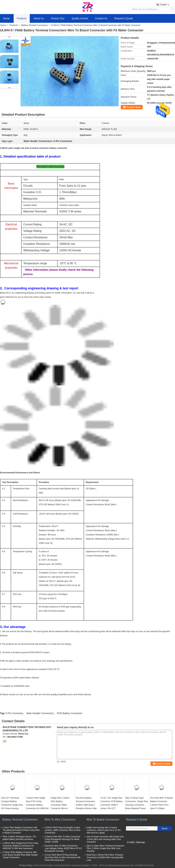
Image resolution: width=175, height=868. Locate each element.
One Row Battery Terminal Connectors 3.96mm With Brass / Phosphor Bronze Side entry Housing (86, 805)
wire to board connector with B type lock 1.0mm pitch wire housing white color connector (105, 839)
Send (164, 828)
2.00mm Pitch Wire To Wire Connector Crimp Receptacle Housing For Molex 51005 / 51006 (62, 839)
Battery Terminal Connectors (34, 25)
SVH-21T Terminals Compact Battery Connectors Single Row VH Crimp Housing (12, 803)
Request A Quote (124, 18)
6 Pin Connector (14, 713)
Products (22, 18)
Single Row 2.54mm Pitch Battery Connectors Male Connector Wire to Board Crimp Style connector (60, 807)
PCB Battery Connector (70, 713)
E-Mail (131, 842)
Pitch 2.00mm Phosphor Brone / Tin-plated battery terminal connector (20, 838)
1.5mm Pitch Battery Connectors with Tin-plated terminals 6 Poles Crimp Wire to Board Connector (21, 830)
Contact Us (101, 18)
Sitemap (140, 842)
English (165, 5)
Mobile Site (132, 847)
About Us (39, 18)
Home (6, 18)
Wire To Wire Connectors (60, 820)
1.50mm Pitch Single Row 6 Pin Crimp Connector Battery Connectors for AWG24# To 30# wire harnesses (37, 805)
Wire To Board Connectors (103, 820)
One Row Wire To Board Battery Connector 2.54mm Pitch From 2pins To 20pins (161, 803)
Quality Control (80, 18)
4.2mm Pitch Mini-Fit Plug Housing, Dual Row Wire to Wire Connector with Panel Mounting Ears (63, 857)
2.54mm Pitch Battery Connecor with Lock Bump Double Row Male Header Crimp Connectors (20, 855)
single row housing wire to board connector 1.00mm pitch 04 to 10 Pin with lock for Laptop (104, 830)
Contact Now (133, 107)
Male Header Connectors (40, 713)
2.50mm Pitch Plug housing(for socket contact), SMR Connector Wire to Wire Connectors (62, 830)
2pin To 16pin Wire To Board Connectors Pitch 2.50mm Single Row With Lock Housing (105, 848)
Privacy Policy (26, 865)
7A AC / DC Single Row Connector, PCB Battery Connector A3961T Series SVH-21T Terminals (112, 805)
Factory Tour (58, 18)
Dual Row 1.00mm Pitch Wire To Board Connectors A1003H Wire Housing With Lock (105, 857)
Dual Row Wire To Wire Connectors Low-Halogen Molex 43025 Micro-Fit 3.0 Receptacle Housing (63, 848)
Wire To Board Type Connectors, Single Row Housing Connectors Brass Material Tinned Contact (137, 805)
